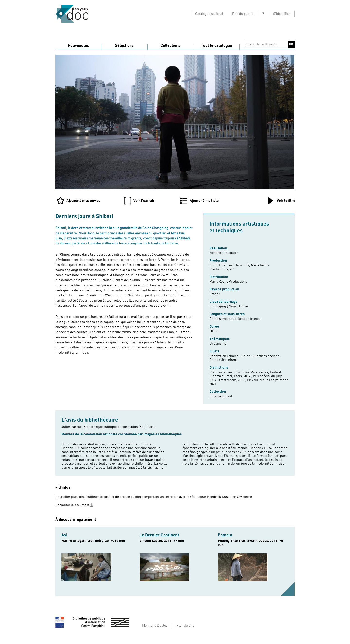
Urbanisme (218, 344)
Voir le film (286, 201)
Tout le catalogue (217, 46)
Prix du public (243, 14)
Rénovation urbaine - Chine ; (231, 356)
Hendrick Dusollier (224, 253)
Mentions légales (155, 626)
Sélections (124, 46)
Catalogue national (209, 14)
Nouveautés (78, 46)
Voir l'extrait (144, 201)
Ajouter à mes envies (83, 201)
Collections (170, 46)
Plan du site (185, 626)
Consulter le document (72, 505)
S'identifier (282, 14)
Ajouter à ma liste (204, 201)
